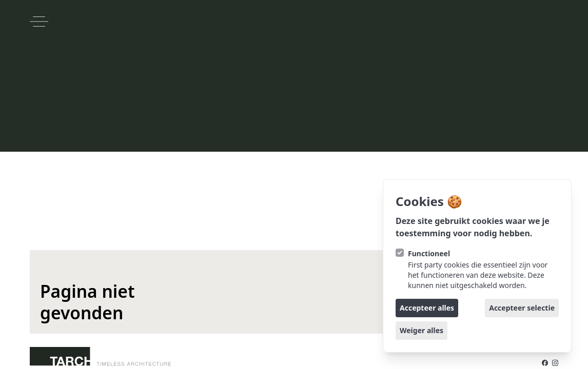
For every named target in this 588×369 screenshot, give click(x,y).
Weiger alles (422, 330)
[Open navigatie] (39, 22)
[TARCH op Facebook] (545, 363)
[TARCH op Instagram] (555, 363)
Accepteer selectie (522, 308)
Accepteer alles (427, 308)
